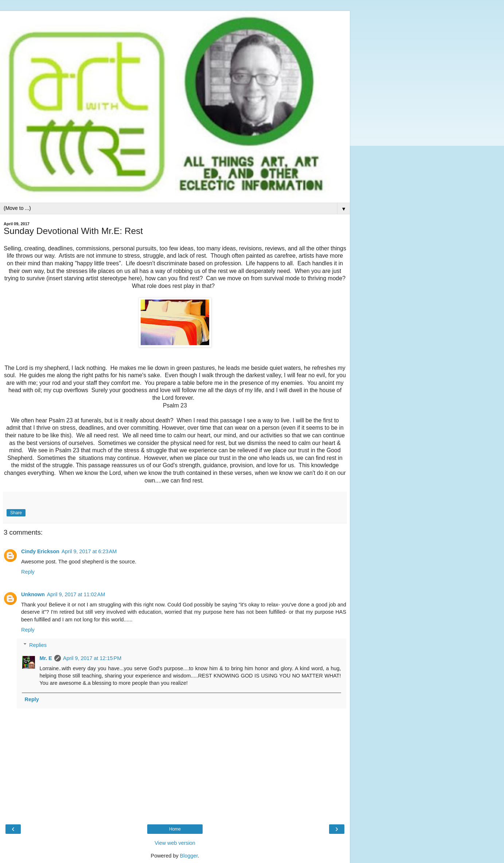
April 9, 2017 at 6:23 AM (89, 551)
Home (175, 829)
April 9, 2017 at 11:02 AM (76, 594)
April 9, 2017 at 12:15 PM (92, 658)
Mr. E (46, 658)
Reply (28, 572)
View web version (175, 843)
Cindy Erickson (40, 551)
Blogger (189, 856)
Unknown (33, 594)
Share (16, 513)
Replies (38, 645)
